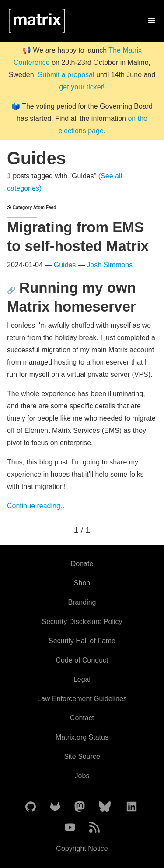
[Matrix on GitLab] (55, 807)
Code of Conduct (82, 660)
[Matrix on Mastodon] (80, 807)
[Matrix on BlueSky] (105, 807)
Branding (82, 602)
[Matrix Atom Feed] (94, 828)
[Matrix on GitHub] (31, 807)
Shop (82, 583)
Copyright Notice (82, 849)
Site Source (82, 756)
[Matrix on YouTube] (70, 828)
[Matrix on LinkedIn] (132, 807)
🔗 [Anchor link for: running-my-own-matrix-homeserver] (11, 290)
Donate (82, 564)
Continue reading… (37, 506)
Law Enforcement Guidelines (82, 699)
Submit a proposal (66, 75)
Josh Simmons (110, 265)
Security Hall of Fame (82, 641)
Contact (82, 718)
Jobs (82, 776)
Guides (65, 265)
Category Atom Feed (32, 207)
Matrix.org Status (82, 737)
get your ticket (81, 87)
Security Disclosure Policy (82, 622)
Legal (82, 679)
